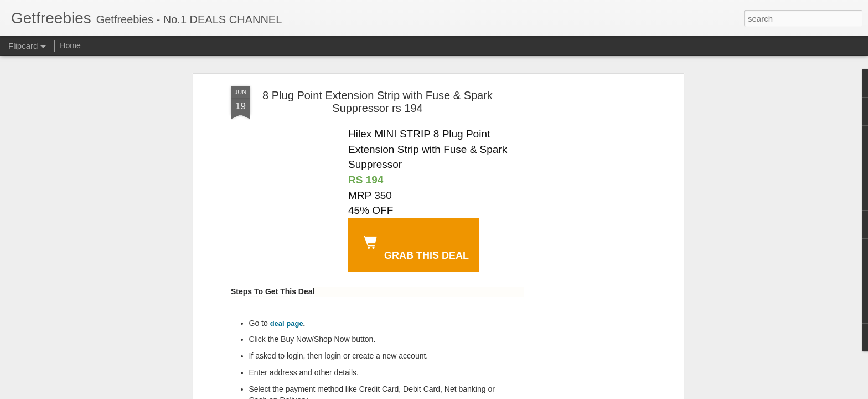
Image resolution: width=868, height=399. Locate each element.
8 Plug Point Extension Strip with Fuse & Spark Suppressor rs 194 (378, 102)
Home (70, 45)
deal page (287, 323)
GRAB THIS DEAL (414, 246)
